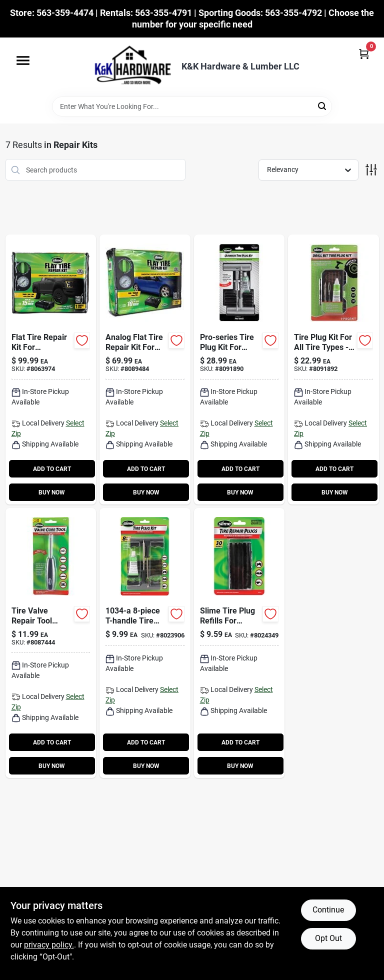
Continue (328, 910)
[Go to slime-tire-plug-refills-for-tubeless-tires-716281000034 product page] (239, 643)
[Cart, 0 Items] (364, 54)
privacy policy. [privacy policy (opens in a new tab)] (49, 945)
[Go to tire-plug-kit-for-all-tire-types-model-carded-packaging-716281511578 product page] (333, 369)
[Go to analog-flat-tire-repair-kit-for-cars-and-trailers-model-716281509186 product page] (145, 369)
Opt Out (328, 938)
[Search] (323, 106)
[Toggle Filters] (371, 170)
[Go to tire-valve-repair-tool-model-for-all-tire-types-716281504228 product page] (51, 643)
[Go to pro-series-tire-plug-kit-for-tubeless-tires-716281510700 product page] (239, 369)
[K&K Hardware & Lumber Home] (129, 67)
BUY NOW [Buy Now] (52, 492)
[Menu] (23, 60)
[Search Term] (192, 106)
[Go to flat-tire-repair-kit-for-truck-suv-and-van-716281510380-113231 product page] (51, 369)
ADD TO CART (52, 469)
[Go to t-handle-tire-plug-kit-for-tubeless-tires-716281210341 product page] (145, 643)
